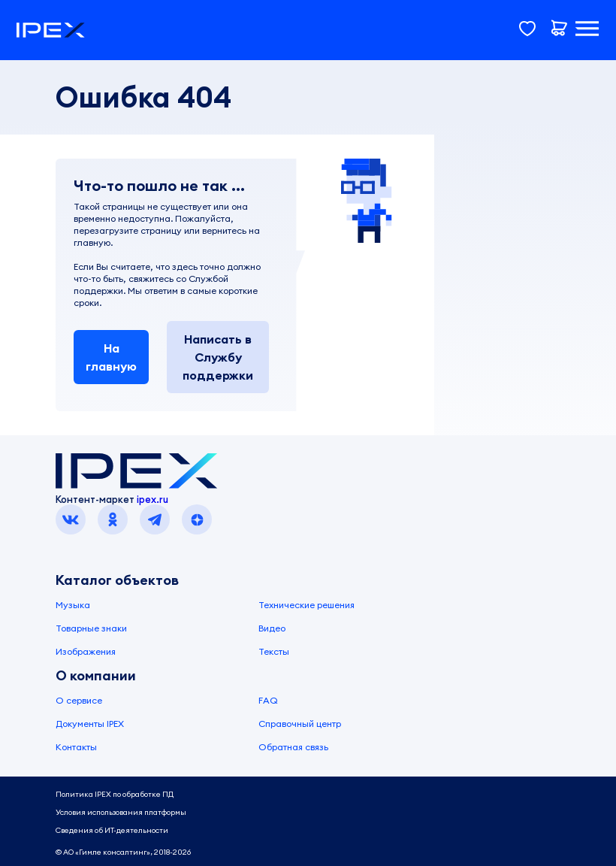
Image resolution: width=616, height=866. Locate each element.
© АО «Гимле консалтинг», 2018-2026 (123, 852)
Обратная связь (293, 747)
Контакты (76, 747)
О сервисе (79, 700)
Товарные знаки (91, 628)
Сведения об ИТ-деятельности (112, 830)
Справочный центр (300, 724)
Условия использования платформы (121, 812)
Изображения (86, 651)
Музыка (73, 605)
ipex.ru (152, 499)
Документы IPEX (90, 724)
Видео (272, 628)
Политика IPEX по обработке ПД (115, 794)
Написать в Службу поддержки (218, 357)
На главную (111, 357)
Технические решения (306, 605)
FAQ (268, 700)
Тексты (274, 651)
